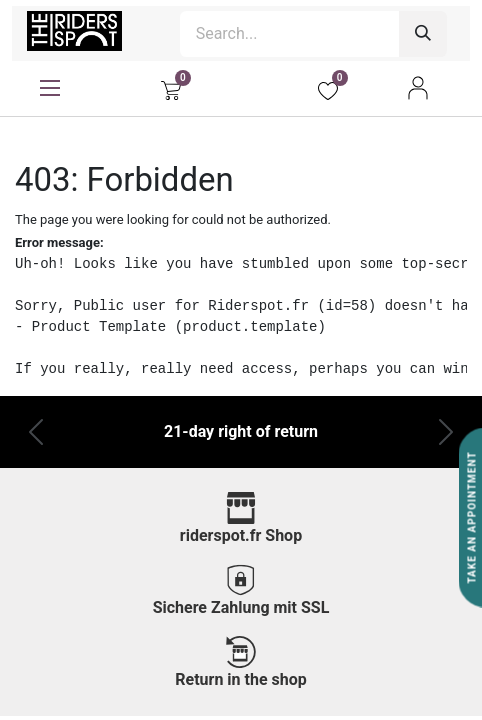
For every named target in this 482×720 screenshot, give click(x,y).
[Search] (423, 34)
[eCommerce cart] (171, 88)
